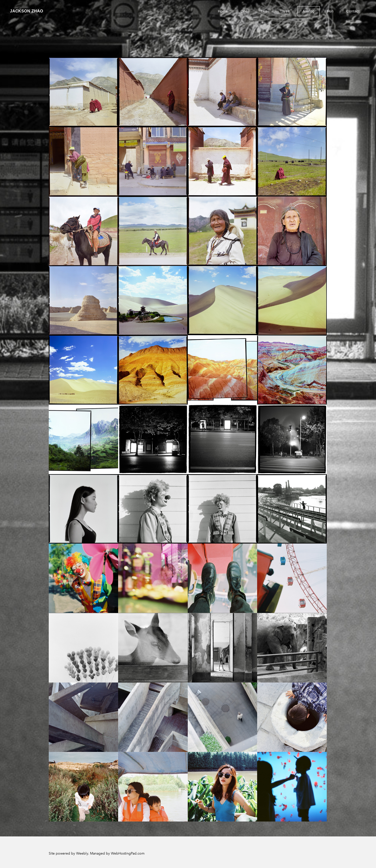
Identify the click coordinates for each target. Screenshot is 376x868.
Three (285, 11)
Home (223, 11)
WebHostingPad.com (128, 853)
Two (264, 11)
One (244, 11)
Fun (330, 11)
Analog (309, 11)
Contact (353, 11)
